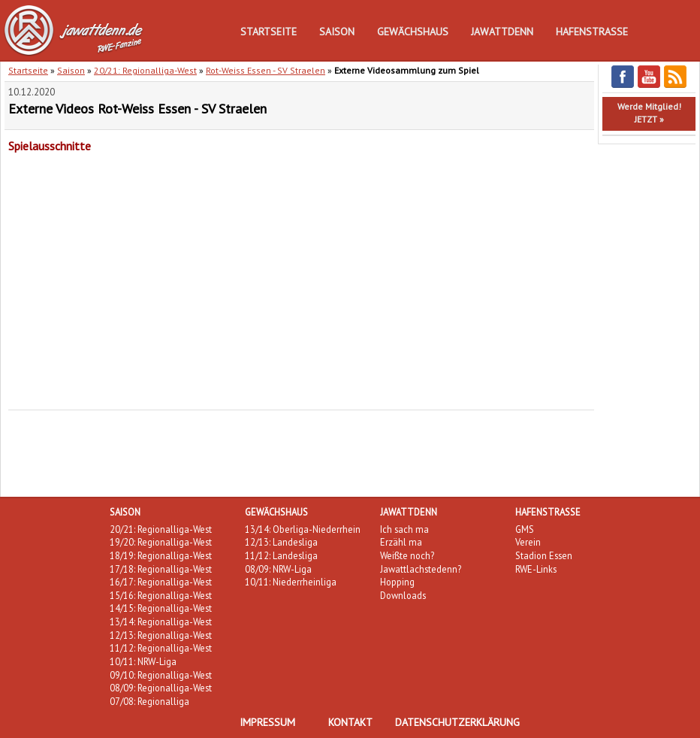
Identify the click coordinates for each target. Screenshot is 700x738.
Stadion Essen (544, 555)
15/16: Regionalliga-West (161, 595)
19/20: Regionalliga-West (161, 542)
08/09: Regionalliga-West (161, 688)
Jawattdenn (502, 32)
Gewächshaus (413, 32)
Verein (528, 542)
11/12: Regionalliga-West (161, 648)
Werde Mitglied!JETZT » (649, 113)
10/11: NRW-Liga (143, 661)
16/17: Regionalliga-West (161, 582)
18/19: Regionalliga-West (161, 555)
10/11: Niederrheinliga (291, 582)
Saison (337, 32)
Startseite (269, 32)
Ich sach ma (404, 529)
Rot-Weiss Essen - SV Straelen (266, 70)
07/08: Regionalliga (149, 701)
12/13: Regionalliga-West (161, 635)
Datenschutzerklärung (457, 722)
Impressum (267, 722)
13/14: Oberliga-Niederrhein (303, 529)
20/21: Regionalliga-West (145, 70)
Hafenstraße (592, 32)
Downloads (403, 595)
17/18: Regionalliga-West (161, 569)
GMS (525, 529)
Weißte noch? (407, 555)
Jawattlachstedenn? (421, 569)
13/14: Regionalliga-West (161, 622)
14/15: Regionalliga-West (161, 608)
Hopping (397, 582)
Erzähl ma (401, 542)
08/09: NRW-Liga (278, 569)
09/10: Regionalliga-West (161, 675)
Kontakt (350, 722)
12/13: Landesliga (281, 542)
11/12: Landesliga (281, 555)
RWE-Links (536, 569)
